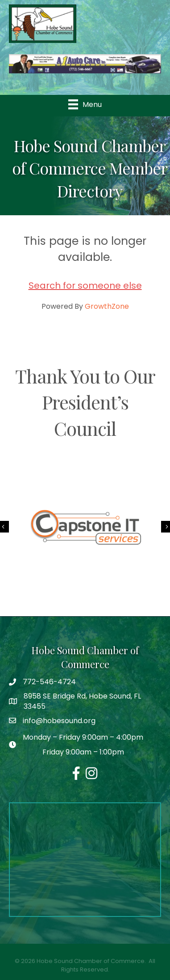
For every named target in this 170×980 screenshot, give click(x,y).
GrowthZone (107, 306)
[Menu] (85, 104)
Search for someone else (85, 285)
